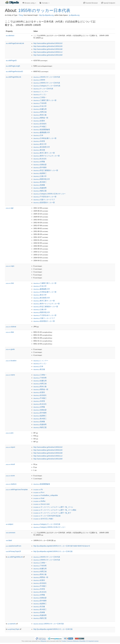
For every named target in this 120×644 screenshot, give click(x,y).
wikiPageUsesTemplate (17, 490)
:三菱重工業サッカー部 (45, 100)
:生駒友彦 (40, 165)
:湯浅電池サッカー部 (44, 202)
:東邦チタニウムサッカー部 (47, 156)
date (10, 332)
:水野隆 (39, 162)
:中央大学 (40, 106)
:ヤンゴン (40, 94)
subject (9, 524)
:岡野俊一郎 (41, 118)
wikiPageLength (13, 66)
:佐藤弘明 (40, 109)
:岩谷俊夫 (40, 124)
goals (10, 349)
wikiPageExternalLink (15, 43)
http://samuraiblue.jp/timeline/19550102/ (48, 43)
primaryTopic (13, 629)
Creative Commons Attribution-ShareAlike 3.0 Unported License (80, 641)
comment (10, 533)
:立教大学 (40, 176)
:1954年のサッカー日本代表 (47, 77)
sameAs (12, 624)
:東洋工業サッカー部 (44, 153)
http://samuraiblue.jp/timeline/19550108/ (48, 49)
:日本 (38, 135)
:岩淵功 (39, 121)
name (10, 375)
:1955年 (39, 80)
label (9, 540)
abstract (10, 35)
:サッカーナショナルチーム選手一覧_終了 (52, 513)
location (11, 361)
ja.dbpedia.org (74, 15)
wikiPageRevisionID (14, 71)
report (10, 447)
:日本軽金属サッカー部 (45, 138)
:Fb (38, 490)
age (10, 208)
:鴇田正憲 (40, 191)
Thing (21, 15)
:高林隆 (39, 185)
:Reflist (39, 501)
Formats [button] (44, 3)
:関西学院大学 (42, 179)
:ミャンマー (41, 92)
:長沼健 (39, 607)
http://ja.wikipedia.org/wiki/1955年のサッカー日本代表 (53, 551)
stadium (11, 484)
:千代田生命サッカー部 (45, 197)
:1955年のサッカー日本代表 (49, 624)
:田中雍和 (40, 167)
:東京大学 (40, 144)
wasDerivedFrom (14, 546)
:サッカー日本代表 (43, 89)
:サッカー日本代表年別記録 (47, 516)
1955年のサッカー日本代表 (44, 10)
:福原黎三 (40, 173)
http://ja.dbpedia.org (46, 15)
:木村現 (39, 141)
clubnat (11, 327)
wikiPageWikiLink (13, 77)
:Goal (39, 498)
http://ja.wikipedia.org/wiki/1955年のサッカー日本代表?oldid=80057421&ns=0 (62, 546)
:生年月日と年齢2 (43, 519)
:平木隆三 (40, 127)
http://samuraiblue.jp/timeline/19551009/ (48, 55)
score (10, 476)
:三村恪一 (40, 97)
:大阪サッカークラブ (44, 200)
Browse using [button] (29, 3)
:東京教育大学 (42, 147)
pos (10, 433)
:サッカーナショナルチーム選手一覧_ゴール (53, 507)
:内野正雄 (40, 112)
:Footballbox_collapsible (46, 495)
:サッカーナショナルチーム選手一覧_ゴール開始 (55, 510)
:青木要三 (40, 182)
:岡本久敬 (40, 115)
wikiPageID (11, 60)
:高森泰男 (40, 188)
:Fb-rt (39, 492)
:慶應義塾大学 (42, 132)
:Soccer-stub (41, 504)
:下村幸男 (40, 103)
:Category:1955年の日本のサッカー (49, 194)
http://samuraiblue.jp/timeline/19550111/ (48, 52)
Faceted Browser (91, 3)
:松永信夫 (40, 159)
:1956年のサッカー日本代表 (47, 83)
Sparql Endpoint (108, 3)
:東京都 (39, 150)
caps (10, 266)
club (10, 283)
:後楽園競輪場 (42, 130)
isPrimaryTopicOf (13, 551)
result (10, 464)
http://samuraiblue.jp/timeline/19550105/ (48, 46)
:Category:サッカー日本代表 (47, 86)
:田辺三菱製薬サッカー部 (46, 170)
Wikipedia (43, 641)
